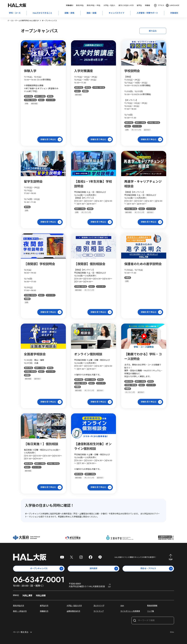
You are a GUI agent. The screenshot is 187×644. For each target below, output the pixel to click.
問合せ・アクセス (157, 569)
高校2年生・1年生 (94, 5)
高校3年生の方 (19, 606)
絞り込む (153, 31)
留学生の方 (44, 606)
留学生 (139, 5)
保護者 (147, 5)
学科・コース (15, 13)
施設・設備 (91, 13)
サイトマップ (99, 611)
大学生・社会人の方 (74, 606)
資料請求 (104, 569)
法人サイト (99, 606)
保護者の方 (44, 611)
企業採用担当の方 (73, 611)
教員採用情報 (152, 606)
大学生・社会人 (109, 5)
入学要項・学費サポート (147, 13)
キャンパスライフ (116, 13)
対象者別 (174, 13)
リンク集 (151, 611)
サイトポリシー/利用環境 (130, 611)
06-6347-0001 (39, 580)
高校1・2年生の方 (20, 611)
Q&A (122, 606)
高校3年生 (80, 5)
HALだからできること (42, 13)
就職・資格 (69, 13)
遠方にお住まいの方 (126, 5)
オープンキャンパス (47, 569)
